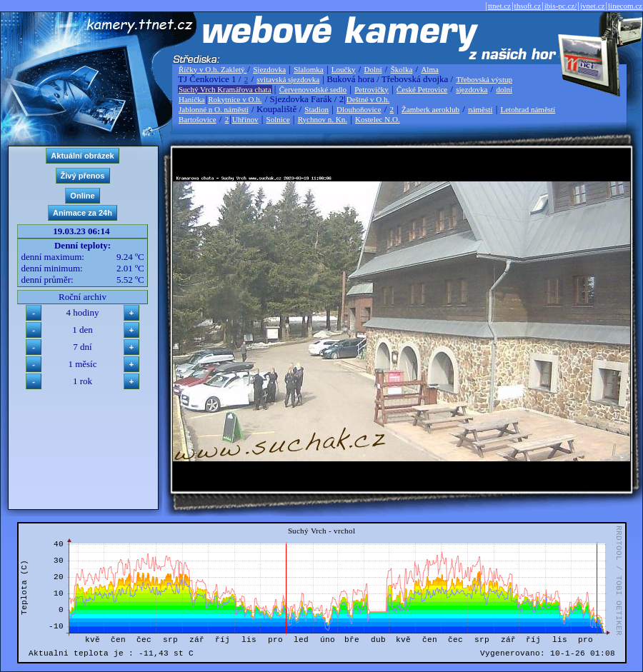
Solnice (278, 119)
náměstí (480, 109)
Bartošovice (198, 119)
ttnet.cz (499, 6)
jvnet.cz (593, 6)
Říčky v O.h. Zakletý (213, 69)
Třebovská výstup (484, 79)
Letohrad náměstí (528, 109)
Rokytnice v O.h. (235, 99)
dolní (504, 89)
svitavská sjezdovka (288, 79)
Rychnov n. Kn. (323, 119)
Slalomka (309, 69)
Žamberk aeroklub (430, 109)
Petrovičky (372, 89)
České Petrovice (422, 89)
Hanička (192, 99)
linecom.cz (625, 6)
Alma (429, 69)
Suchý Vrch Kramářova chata (225, 89)
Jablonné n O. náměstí (214, 109)
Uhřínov (245, 119)
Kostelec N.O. (378, 119)
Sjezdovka (269, 69)
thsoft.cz (528, 6)
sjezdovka (472, 89)
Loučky (344, 69)
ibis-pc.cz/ (561, 6)
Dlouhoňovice (359, 109)
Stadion (316, 109)
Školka (402, 69)
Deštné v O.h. (368, 99)
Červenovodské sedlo (313, 89)
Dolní (373, 69)
